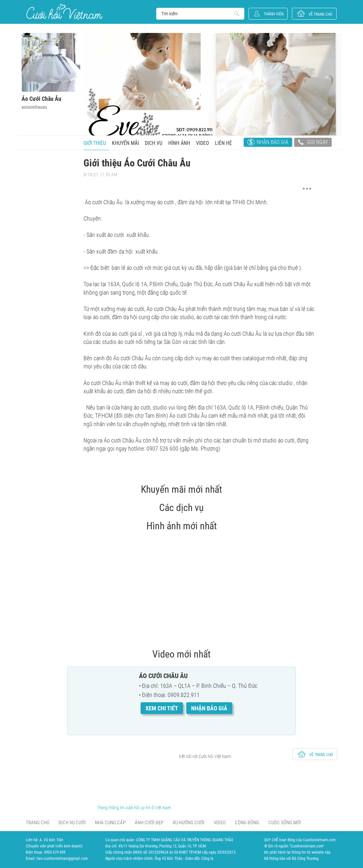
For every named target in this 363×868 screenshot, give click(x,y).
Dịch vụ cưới (72, 823)
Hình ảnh (179, 143)
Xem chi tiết (162, 708)
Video (203, 143)
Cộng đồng (247, 823)
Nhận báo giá (272, 142)
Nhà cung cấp (110, 823)
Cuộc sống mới (285, 823)
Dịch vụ (154, 143)
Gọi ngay (313, 143)
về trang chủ (320, 14)
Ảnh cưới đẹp (149, 823)
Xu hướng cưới (189, 823)
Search (197, 14)
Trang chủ (38, 823)
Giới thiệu (95, 143)
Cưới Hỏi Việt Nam (64, 12)
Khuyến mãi (125, 143)
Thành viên (274, 14)
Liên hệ (223, 143)
